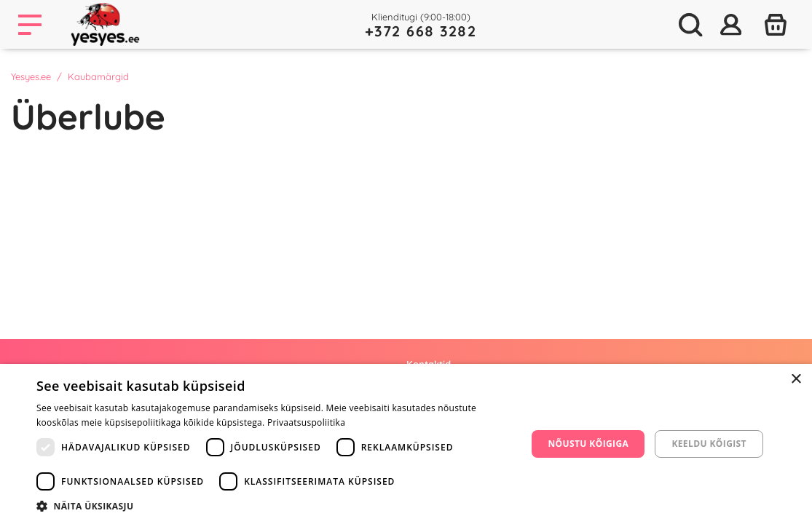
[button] (274, 506)
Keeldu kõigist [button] (709, 444)
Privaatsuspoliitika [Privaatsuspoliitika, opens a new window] (306, 422)
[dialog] (406, 444)
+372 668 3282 (421, 31)
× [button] (796, 380)
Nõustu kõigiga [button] (588, 444)
